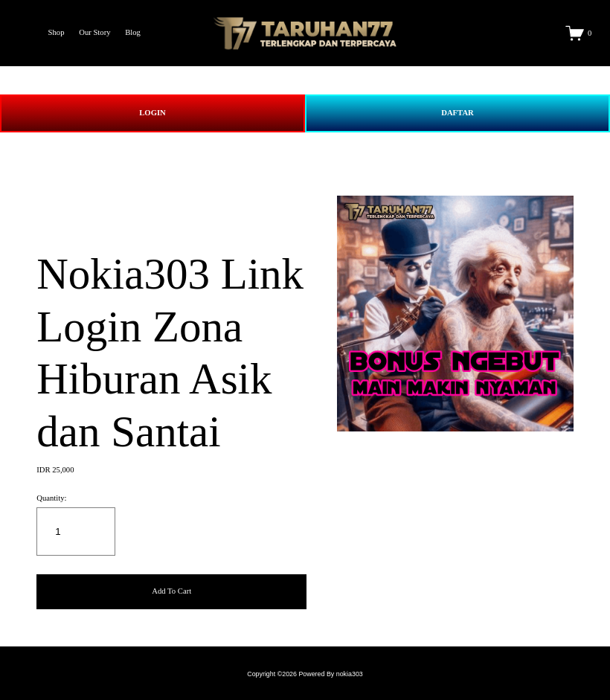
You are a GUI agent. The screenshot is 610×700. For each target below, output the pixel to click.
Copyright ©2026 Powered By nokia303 (305, 674)
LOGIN (152, 113)
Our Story (94, 32)
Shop (57, 32)
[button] (171, 592)
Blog (133, 32)
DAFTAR (457, 113)
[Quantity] (76, 532)
